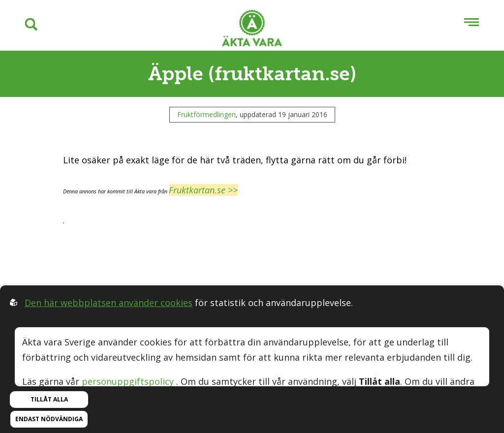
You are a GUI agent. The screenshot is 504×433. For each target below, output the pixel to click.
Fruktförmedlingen (206, 114)
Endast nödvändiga (49, 419)
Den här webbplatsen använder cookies (109, 303)
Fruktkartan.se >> (203, 190)
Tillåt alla (49, 399)
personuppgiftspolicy (128, 381)
